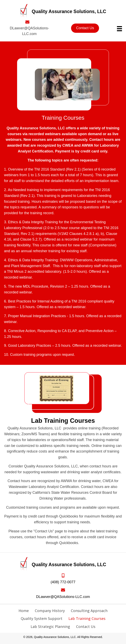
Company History (50, 611)
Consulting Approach (89, 611)
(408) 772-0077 (63, 582)
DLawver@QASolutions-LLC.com (63, 597)
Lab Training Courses (87, 618)
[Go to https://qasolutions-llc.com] (63, 11)
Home (24, 611)
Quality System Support (42, 618)
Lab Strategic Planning (50, 627)
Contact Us (86, 627)
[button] (85, 28)
